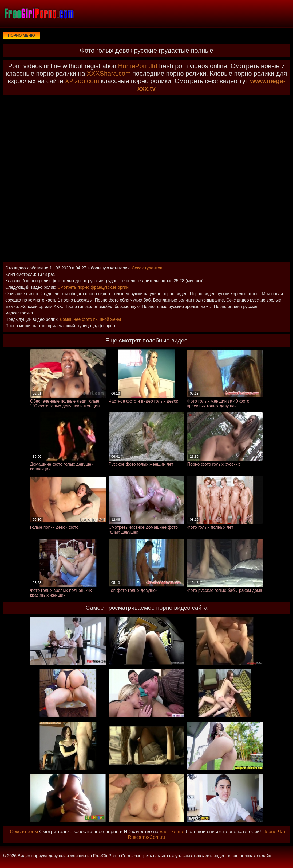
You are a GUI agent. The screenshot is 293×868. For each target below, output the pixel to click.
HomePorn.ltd (138, 66)
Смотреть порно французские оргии (93, 287)
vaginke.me (172, 832)
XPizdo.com (82, 81)
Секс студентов (147, 268)
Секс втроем (24, 832)
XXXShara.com (109, 73)
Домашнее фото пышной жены (90, 319)
